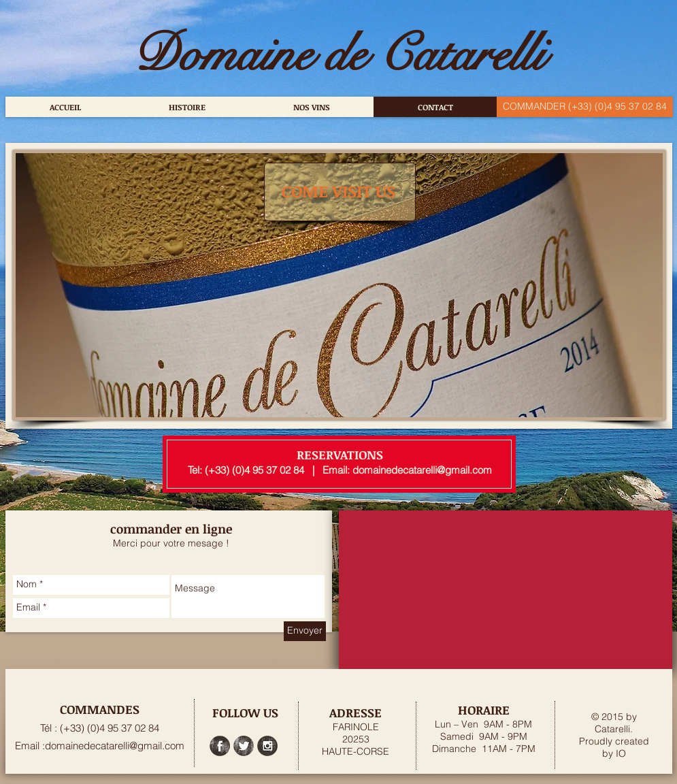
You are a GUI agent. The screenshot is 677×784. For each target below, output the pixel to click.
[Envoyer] (305, 631)
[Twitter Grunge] (244, 746)
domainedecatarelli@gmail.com (422, 470)
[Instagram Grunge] (267, 746)
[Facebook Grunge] (220, 746)
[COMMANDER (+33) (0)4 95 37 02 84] (585, 107)
